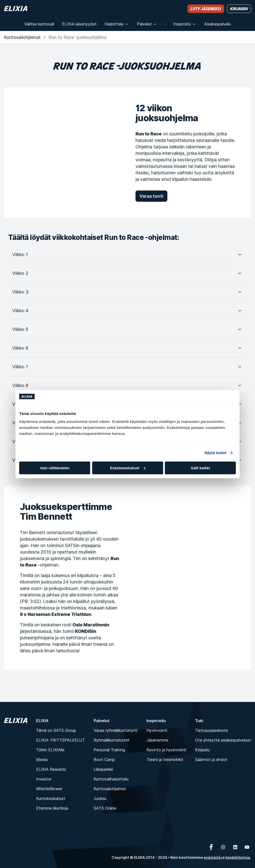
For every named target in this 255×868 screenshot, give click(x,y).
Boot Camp (104, 760)
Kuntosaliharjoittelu (111, 779)
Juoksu (100, 798)
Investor (44, 779)
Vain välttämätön (55, 468)
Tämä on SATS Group (56, 730)
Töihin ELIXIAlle (50, 750)
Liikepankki (103, 769)
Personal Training (109, 750)
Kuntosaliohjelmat (22, 37)
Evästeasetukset (128, 468)
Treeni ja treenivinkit (165, 760)
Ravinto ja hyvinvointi (166, 750)
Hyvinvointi (157, 730)
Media (42, 760)
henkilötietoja (238, 857)
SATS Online (105, 808)
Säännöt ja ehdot (211, 760)
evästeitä (212, 857)
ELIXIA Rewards (51, 769)
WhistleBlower (49, 789)
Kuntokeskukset (51, 798)
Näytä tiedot (216, 453)
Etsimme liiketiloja (52, 808)
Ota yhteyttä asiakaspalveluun (223, 740)
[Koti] (16, 9)
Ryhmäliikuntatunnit (112, 740)
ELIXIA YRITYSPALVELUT (61, 740)
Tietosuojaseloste (211, 730)
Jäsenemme (157, 740)
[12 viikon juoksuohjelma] (62, 152)
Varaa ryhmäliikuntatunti (116, 730)
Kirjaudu (202, 750)
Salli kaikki (200, 468)
